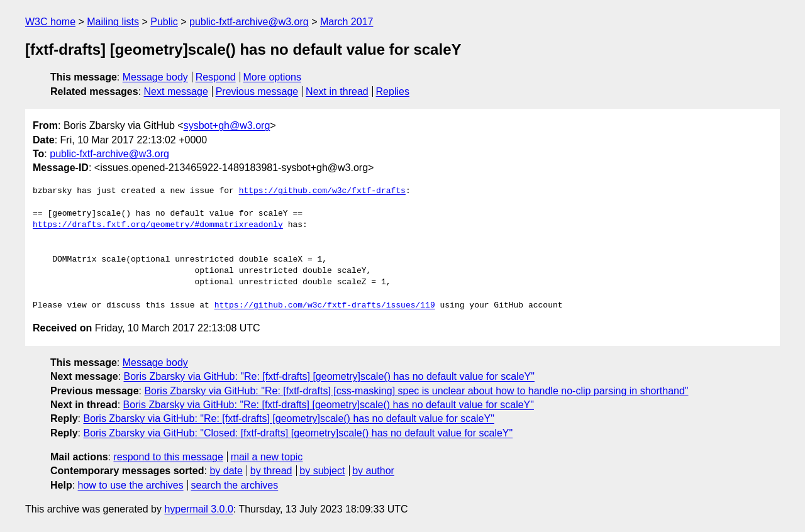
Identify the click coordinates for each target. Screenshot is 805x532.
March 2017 (347, 22)
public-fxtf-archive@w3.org (249, 22)
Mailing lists (113, 22)
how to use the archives (131, 485)
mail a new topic (267, 457)
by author (373, 471)
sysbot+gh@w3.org (227, 125)
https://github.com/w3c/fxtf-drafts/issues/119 (325, 306)
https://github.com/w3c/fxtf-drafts (322, 191)
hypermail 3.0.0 (198, 509)
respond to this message (168, 457)
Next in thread (337, 91)
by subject (322, 471)
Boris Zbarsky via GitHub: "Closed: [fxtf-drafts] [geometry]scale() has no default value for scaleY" (298, 433)
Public (164, 22)
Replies (393, 91)
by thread (271, 471)
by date (226, 471)
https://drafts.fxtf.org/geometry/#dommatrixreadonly (158, 225)
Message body (155, 77)
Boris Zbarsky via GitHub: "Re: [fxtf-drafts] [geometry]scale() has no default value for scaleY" (329, 376)
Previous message (257, 91)
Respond (216, 77)
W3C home (50, 22)
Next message (176, 91)
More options (273, 77)
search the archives (235, 485)
